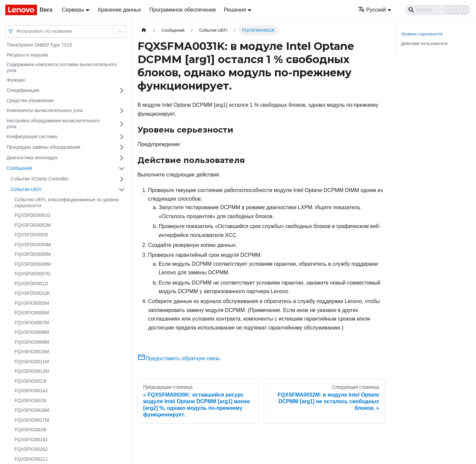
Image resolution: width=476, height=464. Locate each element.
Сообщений (19, 168)
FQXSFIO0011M (32, 362)
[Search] (438, 10)
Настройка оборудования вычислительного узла (53, 124)
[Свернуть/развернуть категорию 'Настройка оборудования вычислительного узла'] (122, 124)
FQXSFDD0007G (33, 274)
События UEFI (26, 189)
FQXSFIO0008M (32, 332)
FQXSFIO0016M (32, 410)
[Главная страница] (144, 30)
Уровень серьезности (422, 34)
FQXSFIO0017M (32, 420)
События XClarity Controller (40, 179)
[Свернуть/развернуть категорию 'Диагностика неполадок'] (122, 158)
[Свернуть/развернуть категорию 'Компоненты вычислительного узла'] (122, 111)
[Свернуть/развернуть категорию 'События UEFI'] (122, 190)
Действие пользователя (424, 43)
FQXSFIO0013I (30, 381)
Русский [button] (372, 10)
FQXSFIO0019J (31, 440)
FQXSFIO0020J (31, 449)
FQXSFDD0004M (33, 245)
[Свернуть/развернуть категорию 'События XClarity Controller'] (122, 179)
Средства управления (30, 100)
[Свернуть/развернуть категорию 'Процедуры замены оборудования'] (122, 147)
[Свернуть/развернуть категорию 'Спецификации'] (122, 91)
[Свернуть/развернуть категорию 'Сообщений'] (122, 169)
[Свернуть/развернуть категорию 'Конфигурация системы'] (122, 137)
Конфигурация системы (32, 136)
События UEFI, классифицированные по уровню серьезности (67, 203)
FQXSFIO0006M (32, 313)
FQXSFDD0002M (33, 225)
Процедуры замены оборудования (43, 147)
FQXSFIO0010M (32, 352)
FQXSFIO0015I (30, 401)
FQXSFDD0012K (32, 293)
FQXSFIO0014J (31, 391)
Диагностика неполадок (32, 158)
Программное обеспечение (183, 10)
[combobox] (17, 31)
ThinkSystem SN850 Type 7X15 (39, 45)
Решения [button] (235, 10)
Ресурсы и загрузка (27, 55)
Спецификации (23, 90)
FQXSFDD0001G (33, 215)
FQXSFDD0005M (33, 254)
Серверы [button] (73, 10)
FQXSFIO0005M (32, 303)
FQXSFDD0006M (33, 264)
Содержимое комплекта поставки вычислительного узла (62, 67)
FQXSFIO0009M (32, 342)
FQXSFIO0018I (30, 430)
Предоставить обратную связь (179, 358)
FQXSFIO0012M (32, 371)
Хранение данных (119, 10)
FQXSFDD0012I (31, 284)
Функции (16, 80)
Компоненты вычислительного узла (45, 110)
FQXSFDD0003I (31, 235)
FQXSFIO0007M (32, 323)
